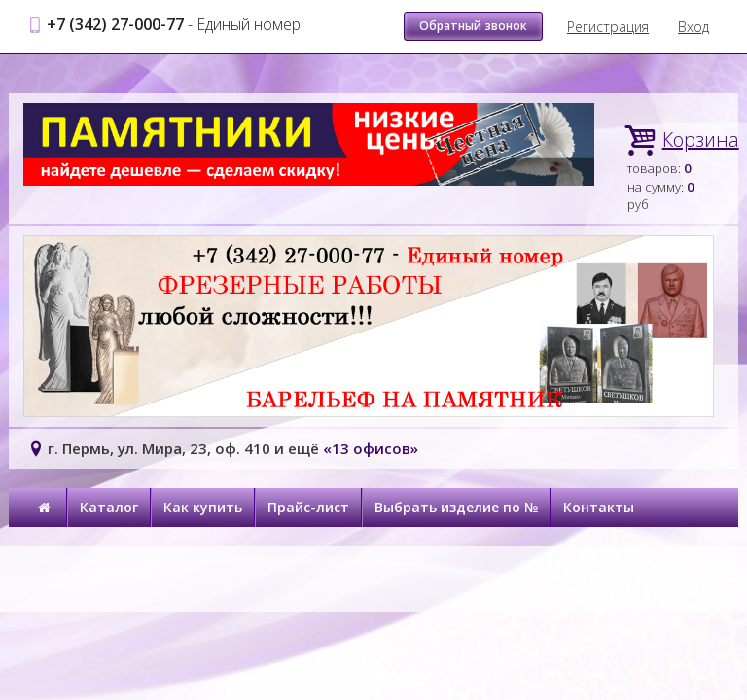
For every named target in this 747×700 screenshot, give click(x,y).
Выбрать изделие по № (456, 507)
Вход (694, 27)
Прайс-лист (308, 507)
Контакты (599, 507)
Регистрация (608, 27)
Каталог (109, 507)
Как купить (203, 507)
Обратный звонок (473, 26)
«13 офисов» (371, 448)
